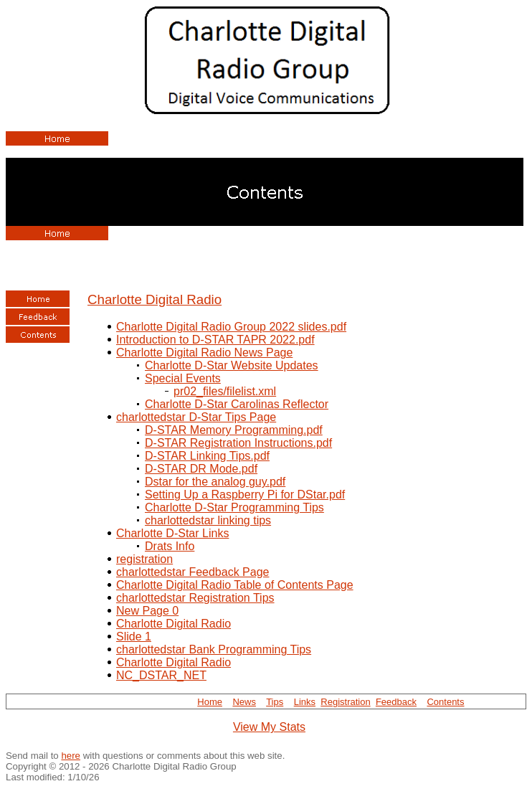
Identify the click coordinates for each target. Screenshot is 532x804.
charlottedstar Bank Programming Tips (214, 649)
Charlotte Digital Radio (155, 299)
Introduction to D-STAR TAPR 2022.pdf (215, 340)
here (71, 756)
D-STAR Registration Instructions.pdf (238, 443)
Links (305, 702)
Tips (275, 702)
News (244, 702)
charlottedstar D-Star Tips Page (196, 417)
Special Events (183, 378)
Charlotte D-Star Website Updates (232, 365)
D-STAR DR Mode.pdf (201, 469)
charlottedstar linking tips (208, 520)
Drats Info (170, 546)
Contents (445, 702)
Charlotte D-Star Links (172, 533)
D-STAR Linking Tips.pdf (207, 456)
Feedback (396, 702)
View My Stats (269, 727)
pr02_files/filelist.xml (225, 391)
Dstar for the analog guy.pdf (215, 482)
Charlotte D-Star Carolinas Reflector (237, 404)
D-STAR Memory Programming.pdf (234, 430)
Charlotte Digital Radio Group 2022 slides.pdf (231, 327)
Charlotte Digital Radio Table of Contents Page (235, 585)
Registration (345, 702)
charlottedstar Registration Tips (195, 598)
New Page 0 (147, 611)
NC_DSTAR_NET (161, 675)
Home (210, 702)
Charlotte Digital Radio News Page (204, 353)
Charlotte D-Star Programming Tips (234, 507)
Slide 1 (134, 637)
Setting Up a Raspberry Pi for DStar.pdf (245, 495)
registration (144, 559)
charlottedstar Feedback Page (193, 572)
